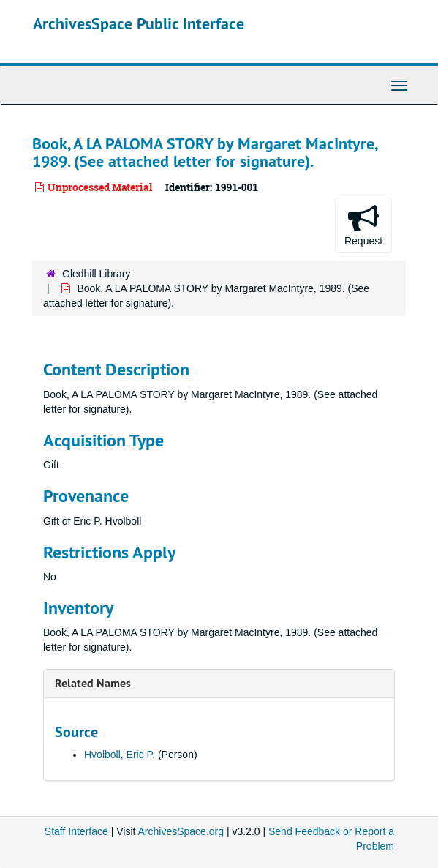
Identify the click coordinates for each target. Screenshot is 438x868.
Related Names (93, 683)
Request (363, 225)
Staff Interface (76, 831)
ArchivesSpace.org (181, 831)
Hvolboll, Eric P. (120, 755)
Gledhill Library (96, 274)
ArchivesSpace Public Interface (139, 23)
